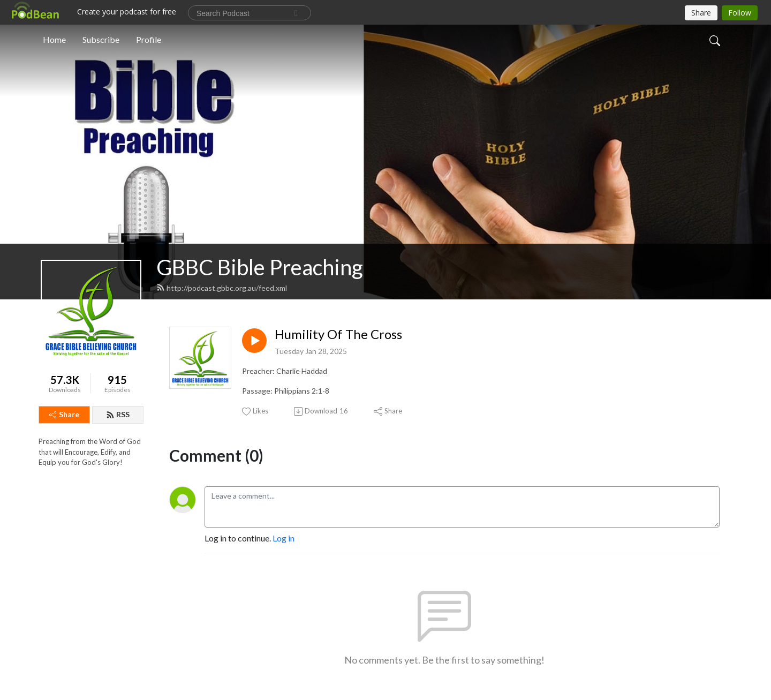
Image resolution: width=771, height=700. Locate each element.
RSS (118, 414)
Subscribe (101, 39)
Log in (284, 538)
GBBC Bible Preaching (260, 267)
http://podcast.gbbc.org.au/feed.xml (222, 288)
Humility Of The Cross (338, 334)
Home (54, 39)
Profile (149, 39)
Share (64, 414)
